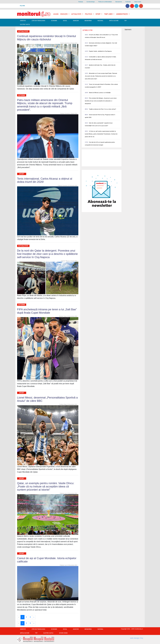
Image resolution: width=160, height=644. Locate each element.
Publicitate (128, 2)
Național (100, 21)
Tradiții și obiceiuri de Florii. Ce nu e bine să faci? (102, 109)
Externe (22, 95)
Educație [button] (64, 14)
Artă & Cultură (114, 21)
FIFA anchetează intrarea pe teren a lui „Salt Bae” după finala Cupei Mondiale (47, 311)
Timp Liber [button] (108, 14)
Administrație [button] (122, 14)
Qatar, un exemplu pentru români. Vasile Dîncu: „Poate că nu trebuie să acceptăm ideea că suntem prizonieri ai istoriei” (46, 486)
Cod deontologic (91, 2)
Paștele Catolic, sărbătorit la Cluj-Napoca (100, 51)
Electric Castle (25, 24)
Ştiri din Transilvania (38, 21)
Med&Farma (88, 21)
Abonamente (119, 2)
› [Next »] (34, 617)
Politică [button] (89, 14)
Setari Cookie (138, 2)
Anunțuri (76, 21)
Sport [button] (98, 14)
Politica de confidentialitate (105, 2)
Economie (54, 21)
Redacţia (81, 2)
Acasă (56, 14)
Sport (22, 174)
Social (65, 21)
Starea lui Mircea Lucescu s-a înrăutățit (100, 93)
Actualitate (23, 31)
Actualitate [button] (77, 14)
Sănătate (23, 21)
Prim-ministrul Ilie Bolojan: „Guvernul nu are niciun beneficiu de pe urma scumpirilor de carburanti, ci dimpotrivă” (101, 101)
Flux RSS (22, 6)
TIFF (125, 21)
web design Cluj (137, 638)
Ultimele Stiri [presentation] (88, 30)
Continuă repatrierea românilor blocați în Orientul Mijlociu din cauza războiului (47, 38)
